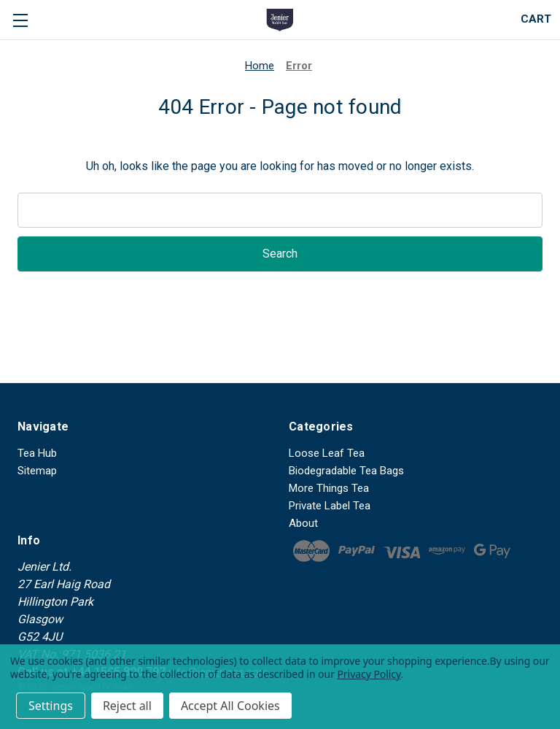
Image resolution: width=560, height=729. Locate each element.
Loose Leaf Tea (327, 453)
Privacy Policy (369, 674)
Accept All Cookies (230, 706)
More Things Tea (329, 488)
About (303, 523)
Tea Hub (37, 453)
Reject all (127, 706)
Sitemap (37, 471)
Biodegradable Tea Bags (346, 471)
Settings (51, 706)
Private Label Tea (330, 506)
